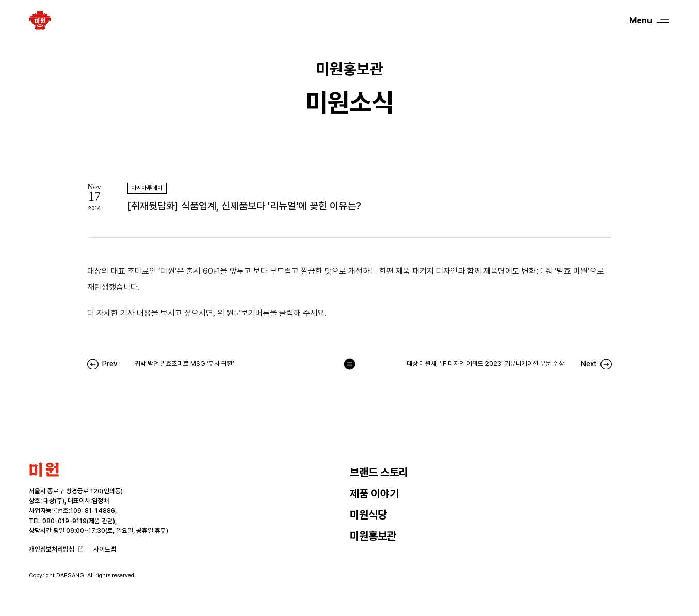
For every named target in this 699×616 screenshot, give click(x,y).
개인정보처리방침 (52, 549)
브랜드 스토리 (379, 472)
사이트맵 (105, 549)
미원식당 (368, 515)
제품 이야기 (374, 493)
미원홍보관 (373, 536)
